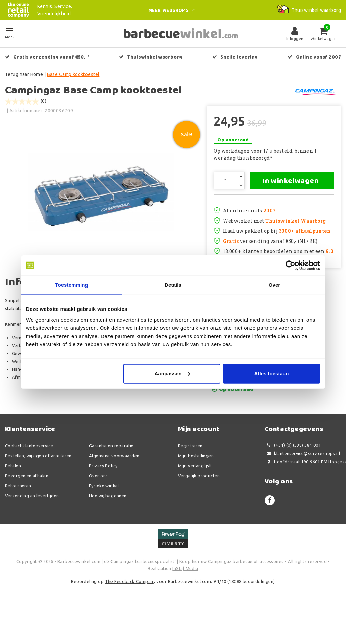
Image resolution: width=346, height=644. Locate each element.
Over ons (98, 513)
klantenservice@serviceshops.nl (302, 491)
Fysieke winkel (104, 523)
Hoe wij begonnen (108, 533)
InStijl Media (185, 605)
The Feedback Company (130, 619)
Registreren (190, 483)
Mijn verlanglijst (195, 503)
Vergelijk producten (199, 513)
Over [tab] (275, 285)
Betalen (13, 503)
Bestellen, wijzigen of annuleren (38, 493)
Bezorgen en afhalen (27, 513)
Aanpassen (172, 373)
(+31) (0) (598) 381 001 (293, 482)
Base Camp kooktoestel (73, 74)
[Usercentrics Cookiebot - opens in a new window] (290, 266)
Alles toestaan (272, 373)
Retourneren (18, 523)
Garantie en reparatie (111, 483)
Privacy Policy (103, 503)
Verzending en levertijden (32, 533)
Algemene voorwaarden (114, 493)
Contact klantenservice (29, 483)
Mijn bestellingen (196, 493)
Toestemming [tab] (72, 285)
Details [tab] (173, 285)
